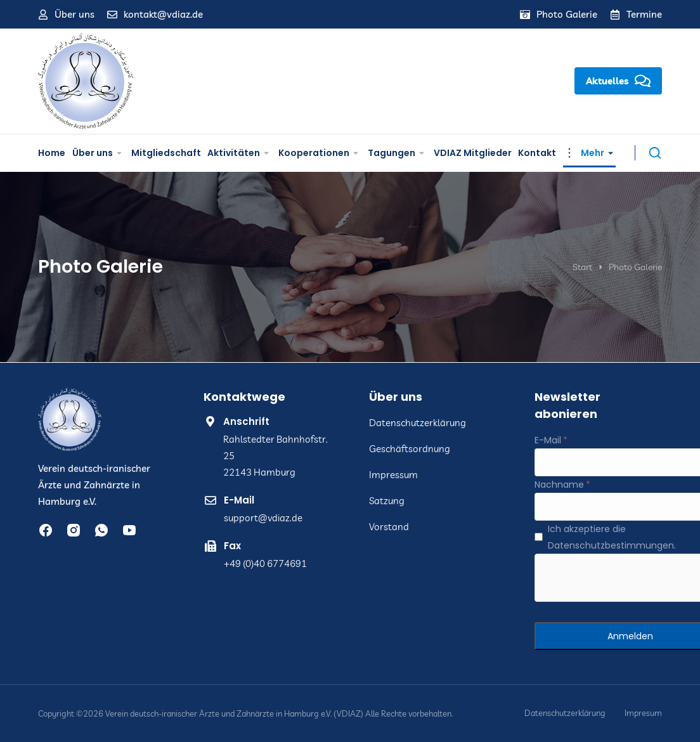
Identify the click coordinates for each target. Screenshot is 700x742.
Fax (232, 546)
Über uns (75, 14)
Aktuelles (618, 81)
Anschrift (246, 421)
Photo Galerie (567, 14)
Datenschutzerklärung (565, 713)
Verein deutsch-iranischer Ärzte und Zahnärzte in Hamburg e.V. (94, 485)
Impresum (643, 713)
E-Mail (239, 500)
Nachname (559, 485)
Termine (644, 14)
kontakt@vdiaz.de (163, 14)
